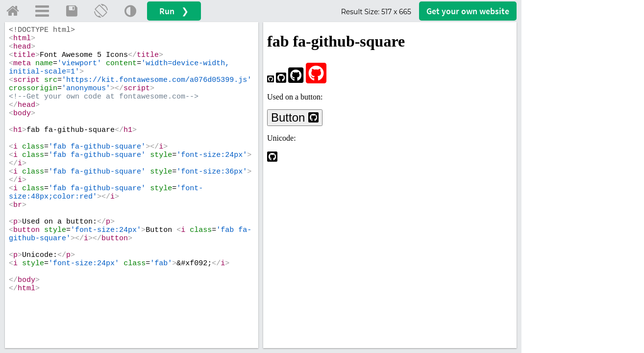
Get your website (468, 11)
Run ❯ (174, 11)
